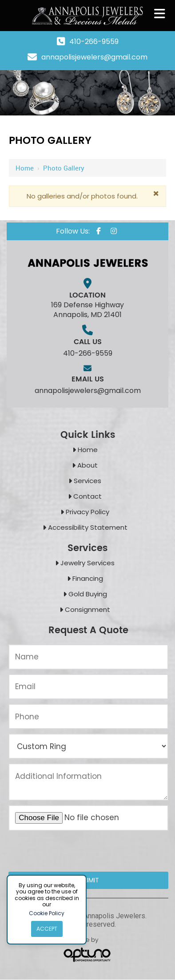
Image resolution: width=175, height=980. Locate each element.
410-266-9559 (94, 42)
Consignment (87, 609)
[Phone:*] (88, 716)
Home (25, 168)
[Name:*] (88, 657)
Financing (88, 578)
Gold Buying (88, 594)
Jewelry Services (87, 563)
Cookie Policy (47, 913)
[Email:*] (88, 687)
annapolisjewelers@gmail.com (94, 57)
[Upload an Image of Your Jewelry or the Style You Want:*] (88, 818)
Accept (47, 929)
